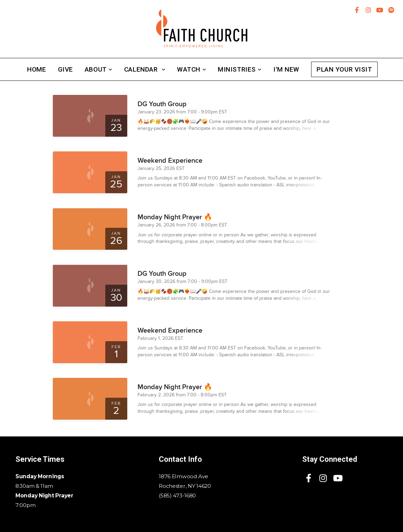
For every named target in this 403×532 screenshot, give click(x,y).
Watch (192, 69)
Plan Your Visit (344, 69)
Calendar (145, 69)
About (99, 69)
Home (37, 69)
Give (66, 69)
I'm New (286, 69)
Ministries (240, 69)
